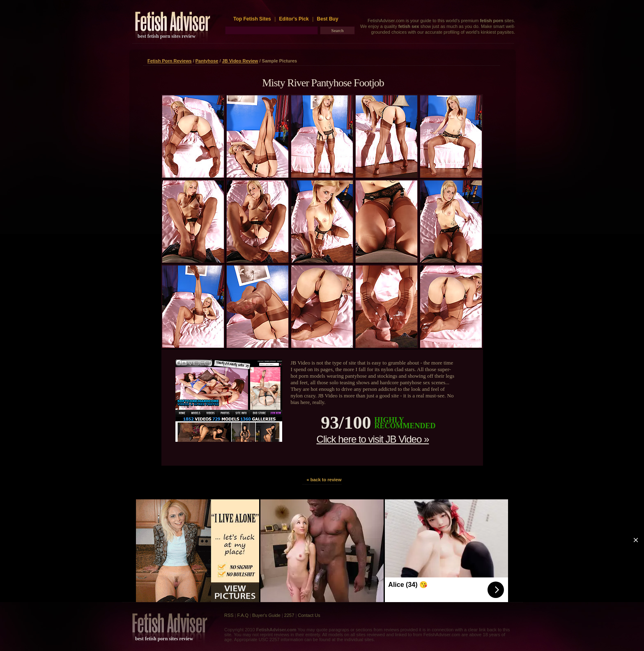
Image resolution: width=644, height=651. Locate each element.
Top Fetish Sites (253, 19)
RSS (229, 615)
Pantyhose (207, 61)
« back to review (324, 480)
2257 (289, 615)
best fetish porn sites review (167, 36)
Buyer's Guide (266, 615)
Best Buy (328, 19)
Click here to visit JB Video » (373, 439)
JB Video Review (240, 61)
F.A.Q (243, 615)
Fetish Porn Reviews (170, 61)
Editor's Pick (294, 19)
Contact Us (309, 615)
